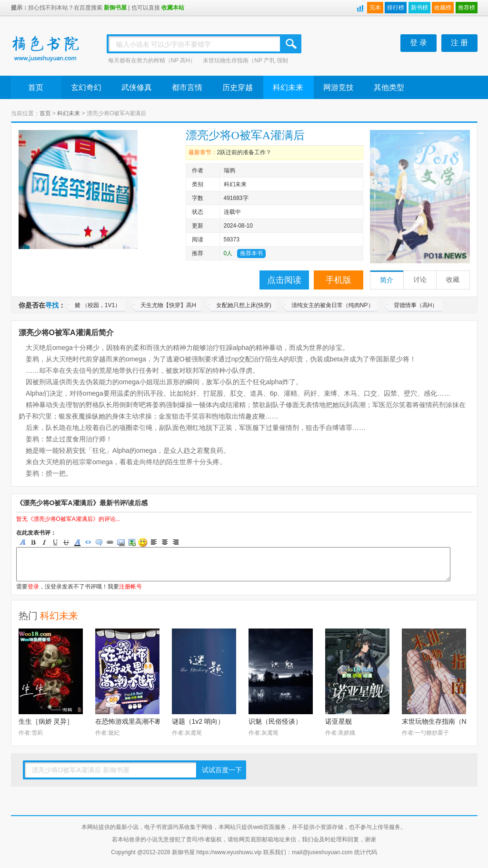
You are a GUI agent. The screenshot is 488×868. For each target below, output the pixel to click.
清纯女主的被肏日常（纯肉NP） (333, 305)
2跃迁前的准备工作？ (244, 152)
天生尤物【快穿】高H (168, 305)
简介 (387, 280)
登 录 (418, 43)
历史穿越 (238, 87)
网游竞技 (339, 87)
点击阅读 (284, 280)
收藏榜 (443, 8)
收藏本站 (173, 8)
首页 (36, 87)
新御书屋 (115, 8)
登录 (33, 587)
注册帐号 (130, 587)
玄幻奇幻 (86, 87)
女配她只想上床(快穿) (244, 305)
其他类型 (389, 87)
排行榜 (396, 8)
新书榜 (419, 8)
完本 (375, 8)
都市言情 (187, 87)
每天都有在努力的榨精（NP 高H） (152, 60)
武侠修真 (137, 87)
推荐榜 (467, 8)
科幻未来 (288, 87)
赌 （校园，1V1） (98, 305)
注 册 (459, 43)
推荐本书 (251, 253)
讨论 (420, 280)
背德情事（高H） (416, 305)
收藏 (453, 280)
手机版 (339, 280)
